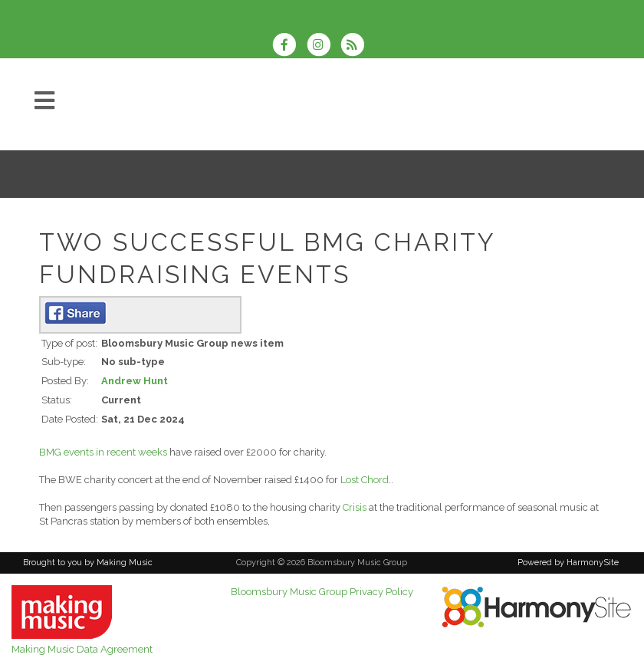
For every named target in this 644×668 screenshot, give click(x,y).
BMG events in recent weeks (103, 452)
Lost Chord (365, 480)
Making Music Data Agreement (82, 649)
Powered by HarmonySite (568, 563)
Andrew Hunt (135, 381)
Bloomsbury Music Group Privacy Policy (322, 592)
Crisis (355, 507)
